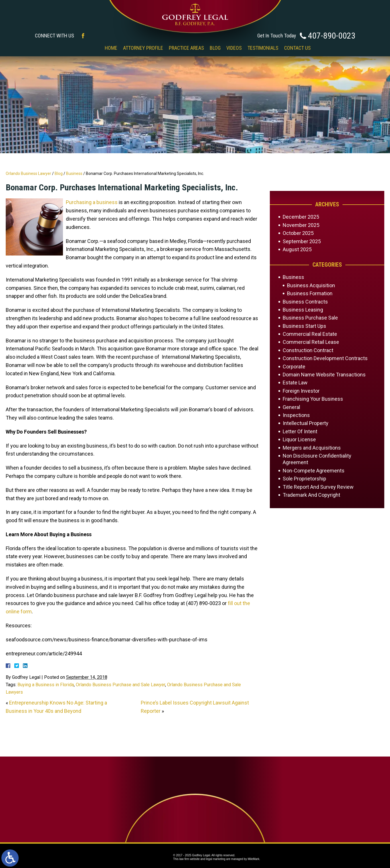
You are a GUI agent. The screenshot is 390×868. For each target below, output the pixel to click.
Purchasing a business (92, 202)
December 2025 (301, 217)
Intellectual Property (306, 423)
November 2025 (301, 225)
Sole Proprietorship (304, 479)
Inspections (296, 415)
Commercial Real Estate (310, 334)
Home (111, 48)
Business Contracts (305, 302)
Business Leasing (303, 310)
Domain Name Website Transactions (324, 375)
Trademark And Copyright (311, 495)
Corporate (294, 367)
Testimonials (263, 48)
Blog (215, 48)
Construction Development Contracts (325, 358)
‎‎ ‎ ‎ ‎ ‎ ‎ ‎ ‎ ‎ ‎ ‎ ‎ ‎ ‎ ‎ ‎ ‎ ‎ (89, 48)
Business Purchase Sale (310, 318)
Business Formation (310, 293)
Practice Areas (186, 48)
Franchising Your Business (313, 399)
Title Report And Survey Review (318, 487)
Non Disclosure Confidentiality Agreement (317, 459)
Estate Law (295, 383)
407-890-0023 (332, 36)
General (291, 407)
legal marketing (216, 859)
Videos (234, 48)
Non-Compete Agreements (314, 471)
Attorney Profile (143, 48)
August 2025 (297, 249)
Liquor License (299, 439)
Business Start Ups (304, 326)
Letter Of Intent (300, 431)
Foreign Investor (301, 391)
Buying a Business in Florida (46, 685)
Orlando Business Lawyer (28, 173)
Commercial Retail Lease (311, 342)
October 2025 (298, 233)
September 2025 (302, 241)
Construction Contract (308, 350)
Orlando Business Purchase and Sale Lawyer (120, 685)
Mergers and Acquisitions (312, 448)
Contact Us (297, 48)
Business (74, 173)
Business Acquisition (311, 285)
